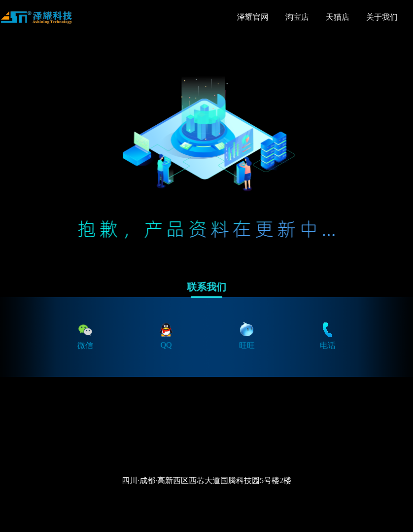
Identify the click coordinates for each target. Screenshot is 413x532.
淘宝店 (297, 17)
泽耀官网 (253, 17)
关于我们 (382, 17)
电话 (328, 335)
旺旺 (247, 335)
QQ (166, 335)
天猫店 (338, 17)
